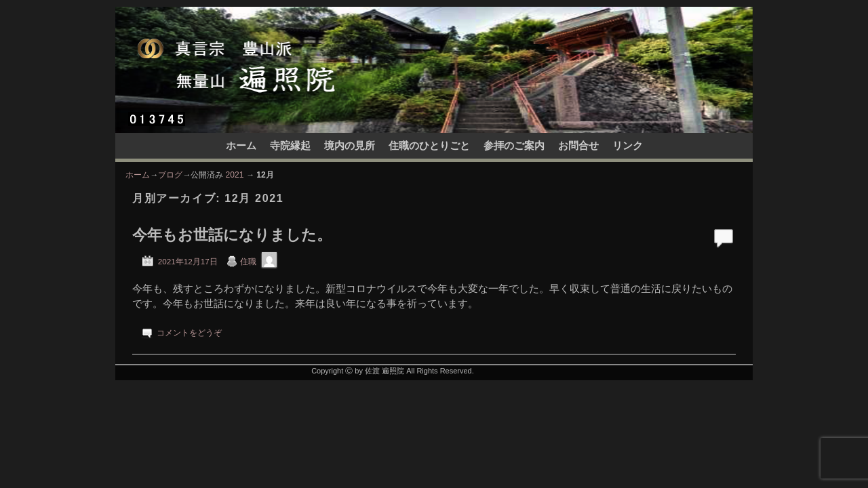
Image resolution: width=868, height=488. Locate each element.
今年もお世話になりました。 (232, 235)
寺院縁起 (290, 146)
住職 (248, 261)
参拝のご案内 (514, 146)
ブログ (170, 175)
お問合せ (578, 146)
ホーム (241, 146)
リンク (628, 146)
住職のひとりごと (429, 146)
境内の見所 (350, 146)
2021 (235, 175)
